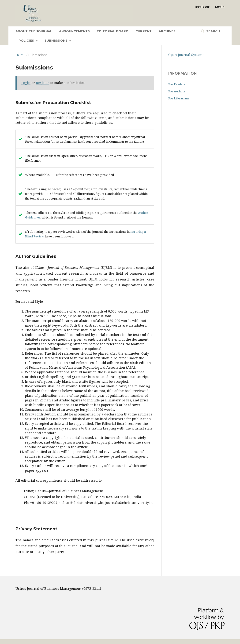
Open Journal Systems (186, 55)
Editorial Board (113, 31)
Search (213, 31)
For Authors (177, 91)
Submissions (56, 40)
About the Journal (34, 31)
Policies (27, 40)
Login (220, 7)
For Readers (177, 84)
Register (202, 7)
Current (144, 31)
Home (20, 55)
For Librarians (179, 98)
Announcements (74, 31)
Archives (167, 31)
